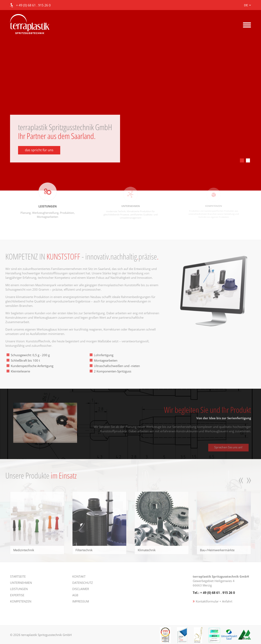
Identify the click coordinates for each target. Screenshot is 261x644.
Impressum (81, 601)
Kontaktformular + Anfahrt (214, 601)
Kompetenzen (21, 601)
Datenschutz (83, 583)
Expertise (17, 595)
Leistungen (19, 589)
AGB (75, 595)
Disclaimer (81, 589)
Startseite (18, 576)
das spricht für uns (39, 150)
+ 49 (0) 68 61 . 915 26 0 (33, 5)
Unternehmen (21, 583)
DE (246, 5)
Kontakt (79, 576)
